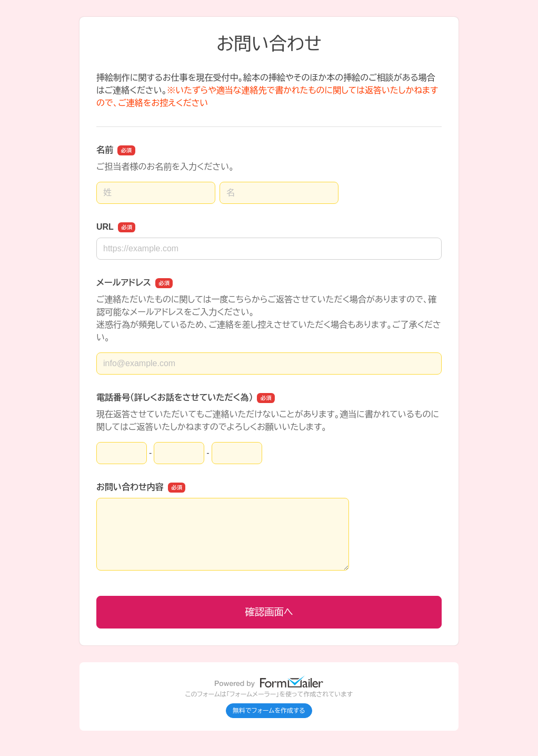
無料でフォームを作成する (269, 711)
